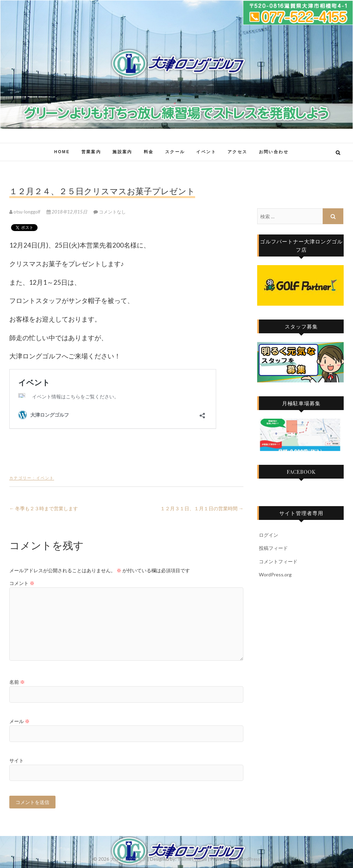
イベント (206, 152)
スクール (175, 152)
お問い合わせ (274, 152)
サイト (17, 760)
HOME (62, 152)
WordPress (249, 859)
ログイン (269, 535)
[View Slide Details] (300, 285)
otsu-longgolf (25, 212)
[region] (300, 285)
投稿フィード (273, 548)
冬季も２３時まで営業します (44, 508)
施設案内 (122, 152)
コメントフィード (278, 561)
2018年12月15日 (67, 212)
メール (19, 721)
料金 (149, 152)
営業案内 (91, 152)
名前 (17, 682)
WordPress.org (275, 574)
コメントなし (112, 212)
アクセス (238, 152)
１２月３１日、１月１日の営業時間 (202, 508)
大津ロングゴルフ (128, 859)
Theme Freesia (192, 859)
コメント (22, 583)
